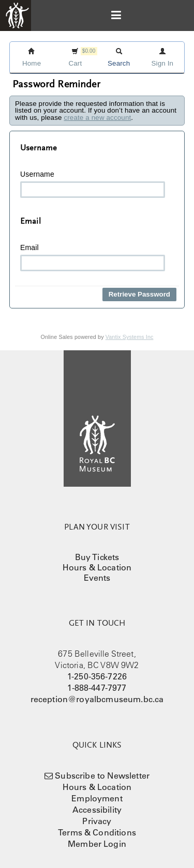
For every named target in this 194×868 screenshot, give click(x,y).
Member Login (97, 844)
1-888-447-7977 (97, 688)
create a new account (97, 118)
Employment (97, 798)
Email (93, 257)
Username (93, 184)
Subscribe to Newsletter (102, 776)
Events (97, 578)
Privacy (97, 821)
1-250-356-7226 (97, 676)
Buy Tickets (97, 557)
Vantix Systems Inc (130, 337)
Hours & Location (97, 567)
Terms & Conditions (97, 832)
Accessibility (97, 810)
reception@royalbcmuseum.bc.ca (97, 699)
